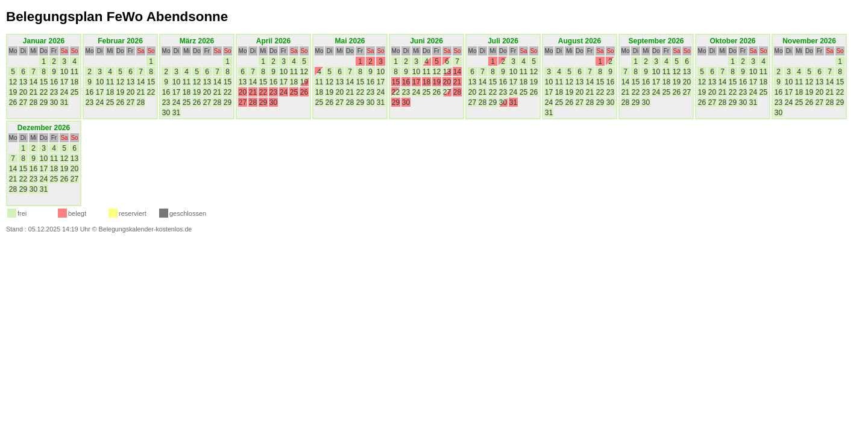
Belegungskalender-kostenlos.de (146, 229)
